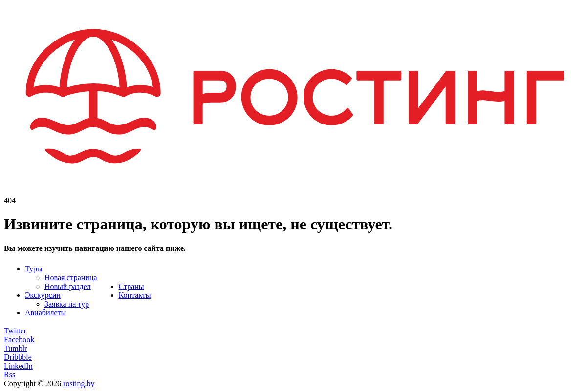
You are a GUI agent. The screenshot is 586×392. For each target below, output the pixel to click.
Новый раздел (68, 286)
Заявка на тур (67, 304)
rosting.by (79, 383)
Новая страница (71, 278)
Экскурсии (43, 295)
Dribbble (18, 357)
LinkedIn (18, 366)
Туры (34, 269)
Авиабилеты (45, 313)
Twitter (15, 331)
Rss (10, 375)
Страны (131, 286)
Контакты (135, 295)
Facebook (19, 340)
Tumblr (15, 348)
